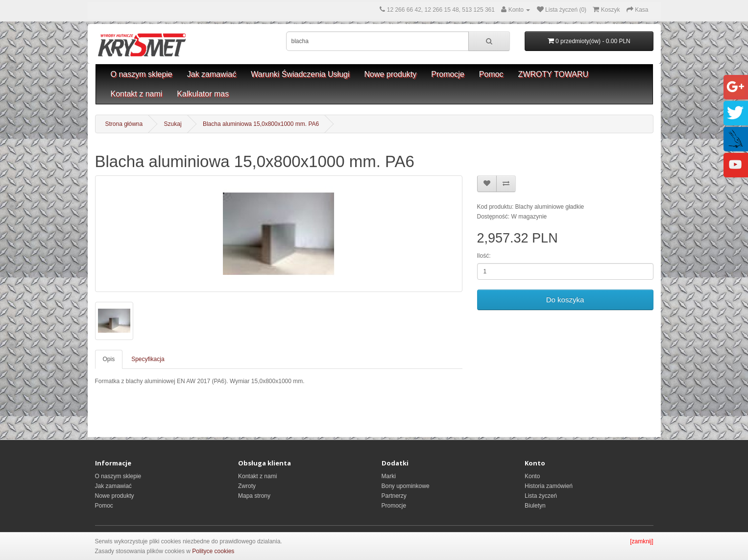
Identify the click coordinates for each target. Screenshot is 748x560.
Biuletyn (535, 506)
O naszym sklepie (142, 74)
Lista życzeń (541, 496)
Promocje (448, 74)
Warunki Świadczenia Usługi (300, 74)
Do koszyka (565, 300)
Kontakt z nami (137, 94)
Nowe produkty (391, 74)
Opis (109, 359)
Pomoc (491, 74)
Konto (532, 476)
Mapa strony (254, 496)
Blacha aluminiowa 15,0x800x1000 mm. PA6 (261, 124)
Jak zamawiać (212, 74)
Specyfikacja (148, 359)
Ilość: (484, 256)
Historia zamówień (549, 486)
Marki (389, 476)
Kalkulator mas (203, 94)
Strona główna (124, 124)
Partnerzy (394, 496)
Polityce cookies (213, 551)
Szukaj (173, 124)
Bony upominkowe (406, 486)
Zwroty (247, 486)
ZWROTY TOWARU (553, 74)
